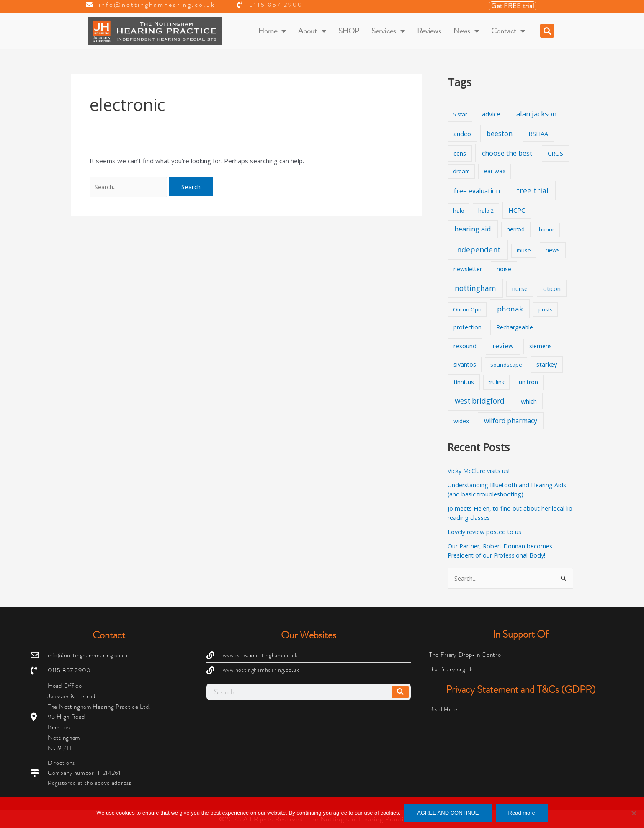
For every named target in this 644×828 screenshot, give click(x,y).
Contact (508, 31)
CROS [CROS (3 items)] (555, 153)
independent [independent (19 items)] (478, 249)
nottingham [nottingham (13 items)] (475, 288)
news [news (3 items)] (553, 250)
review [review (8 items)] (503, 346)
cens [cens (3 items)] (460, 153)
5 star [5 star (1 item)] (460, 114)
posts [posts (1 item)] (546, 309)
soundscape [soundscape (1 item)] (506, 365)
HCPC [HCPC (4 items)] (517, 210)
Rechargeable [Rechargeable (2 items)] (515, 327)
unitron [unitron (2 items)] (528, 382)
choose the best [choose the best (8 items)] (507, 153)
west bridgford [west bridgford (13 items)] (480, 401)
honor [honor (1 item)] (547, 229)
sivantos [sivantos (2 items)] (465, 364)
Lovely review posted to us (487, 532)
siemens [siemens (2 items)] (541, 346)
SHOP (349, 31)
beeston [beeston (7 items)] (500, 134)
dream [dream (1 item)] (461, 171)
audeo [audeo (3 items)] (462, 134)
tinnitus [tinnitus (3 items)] (464, 382)
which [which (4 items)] (529, 401)
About (312, 31)
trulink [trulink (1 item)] (497, 382)
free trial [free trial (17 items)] (533, 190)
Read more (522, 813)
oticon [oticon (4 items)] (552, 288)
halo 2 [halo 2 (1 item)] (486, 211)
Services (388, 31)
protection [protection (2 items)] (468, 327)
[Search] (400, 691)
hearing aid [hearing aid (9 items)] (473, 229)
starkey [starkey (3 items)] (547, 364)
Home (272, 31)
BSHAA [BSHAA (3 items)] (538, 134)
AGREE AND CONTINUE (448, 813)
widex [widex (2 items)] (461, 421)
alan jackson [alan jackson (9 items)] (536, 114)
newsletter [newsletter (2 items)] (468, 269)
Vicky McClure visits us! (480, 471)
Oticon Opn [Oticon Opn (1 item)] (467, 309)
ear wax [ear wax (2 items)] (495, 171)
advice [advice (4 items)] (491, 114)
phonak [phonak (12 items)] (510, 309)
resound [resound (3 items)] (465, 346)
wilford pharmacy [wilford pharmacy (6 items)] (511, 421)
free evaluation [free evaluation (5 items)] (477, 191)
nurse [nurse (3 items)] (520, 289)
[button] (547, 31)
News (466, 31)
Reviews (429, 31)
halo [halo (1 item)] (459, 211)
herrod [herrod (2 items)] (516, 229)
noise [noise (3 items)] (504, 269)
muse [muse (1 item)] (524, 250)
